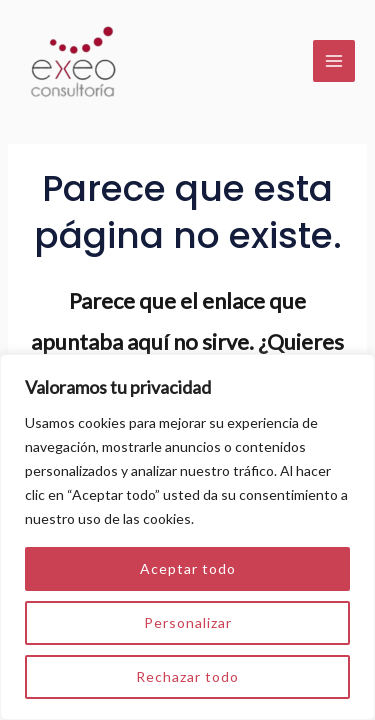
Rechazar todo (187, 676)
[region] (187, 537)
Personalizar (188, 622)
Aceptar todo (188, 568)
